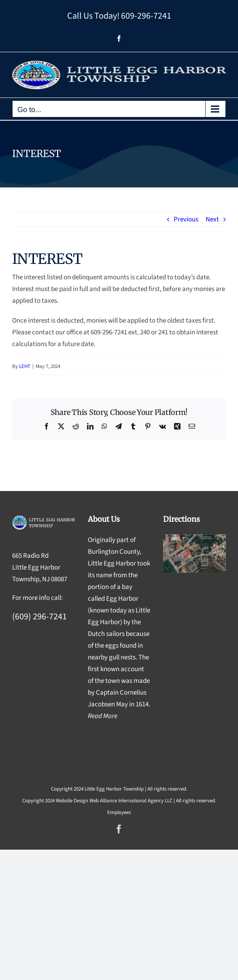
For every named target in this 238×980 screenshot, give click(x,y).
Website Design (72, 801)
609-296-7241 (146, 16)
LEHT (25, 366)
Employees (119, 812)
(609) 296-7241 (39, 616)
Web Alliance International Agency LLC (131, 801)
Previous (186, 219)
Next (212, 219)
